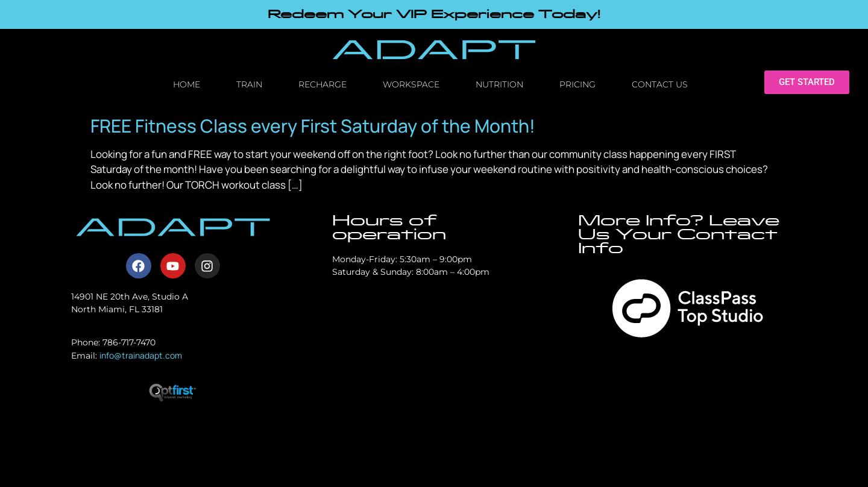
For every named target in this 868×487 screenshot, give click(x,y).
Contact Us (660, 84)
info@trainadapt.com (141, 355)
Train (249, 84)
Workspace (411, 84)
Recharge (322, 84)
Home (187, 84)
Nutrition (499, 84)
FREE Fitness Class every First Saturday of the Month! (313, 126)
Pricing (577, 84)
